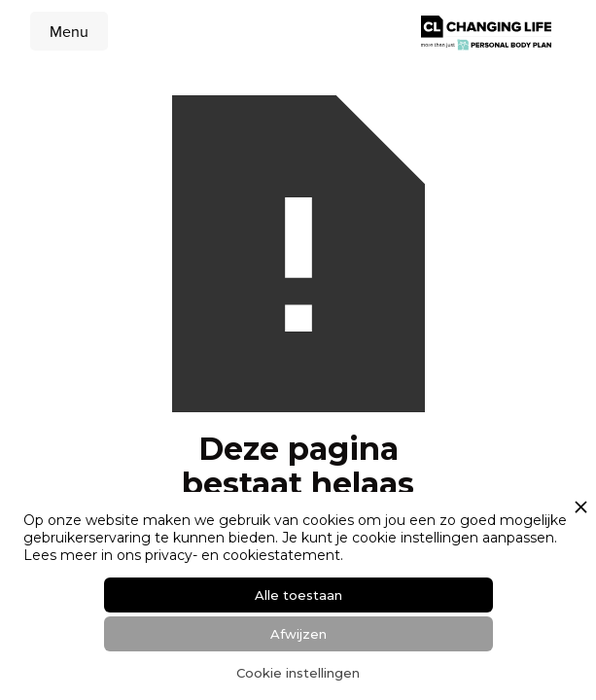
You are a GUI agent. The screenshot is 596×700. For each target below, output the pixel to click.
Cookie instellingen (298, 673)
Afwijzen (298, 634)
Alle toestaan (298, 595)
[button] (69, 31)
